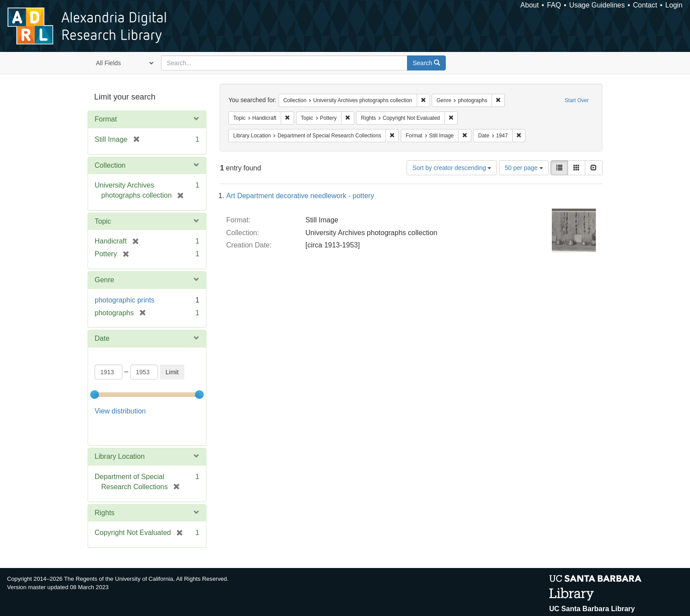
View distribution (120, 411)
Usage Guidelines (597, 5)
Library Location (120, 434)
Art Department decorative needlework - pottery (300, 196)
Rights (105, 490)
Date (102, 338)
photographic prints (125, 300)
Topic (103, 221)
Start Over (577, 100)
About (530, 5)
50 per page (524, 168)
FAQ (554, 5)
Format (106, 119)
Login (674, 5)
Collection (110, 165)
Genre (104, 280)
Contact (645, 5)
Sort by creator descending (452, 168)
